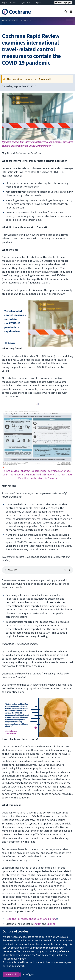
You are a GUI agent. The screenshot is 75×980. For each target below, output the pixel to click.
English (5, 2)
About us (16, 20)
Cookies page (14, 966)
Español (13, 2)
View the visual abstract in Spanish (37, 478)
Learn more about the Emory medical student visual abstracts (37, 474)
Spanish (51, 924)
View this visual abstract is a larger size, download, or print (36, 471)
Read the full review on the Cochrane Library (31, 919)
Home (5, 20)
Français (30, 2)
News (26, 20)
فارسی (22, 2)
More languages (63, 2)
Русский (40, 2)
